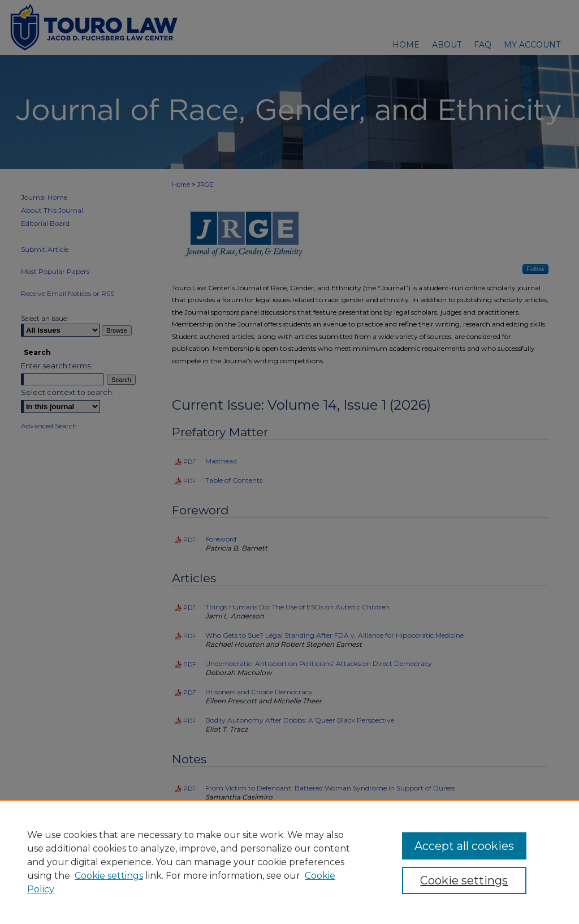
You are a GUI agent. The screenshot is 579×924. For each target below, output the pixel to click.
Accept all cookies (464, 846)
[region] (289, 862)
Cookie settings (109, 876)
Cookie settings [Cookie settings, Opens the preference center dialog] (464, 880)
